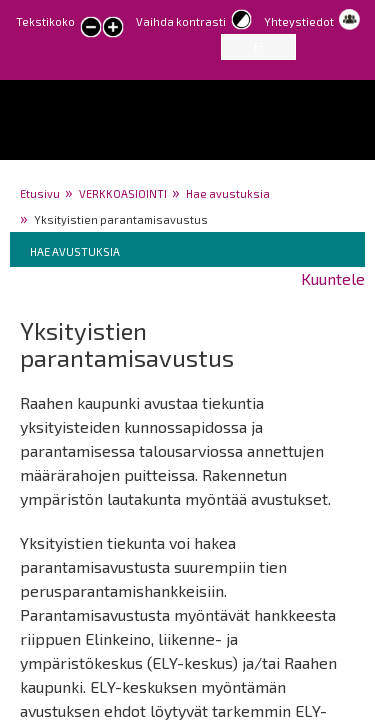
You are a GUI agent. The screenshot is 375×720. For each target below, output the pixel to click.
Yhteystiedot (299, 21)
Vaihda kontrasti (181, 21)
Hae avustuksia (228, 193)
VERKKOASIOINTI (123, 193)
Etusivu (40, 193)
